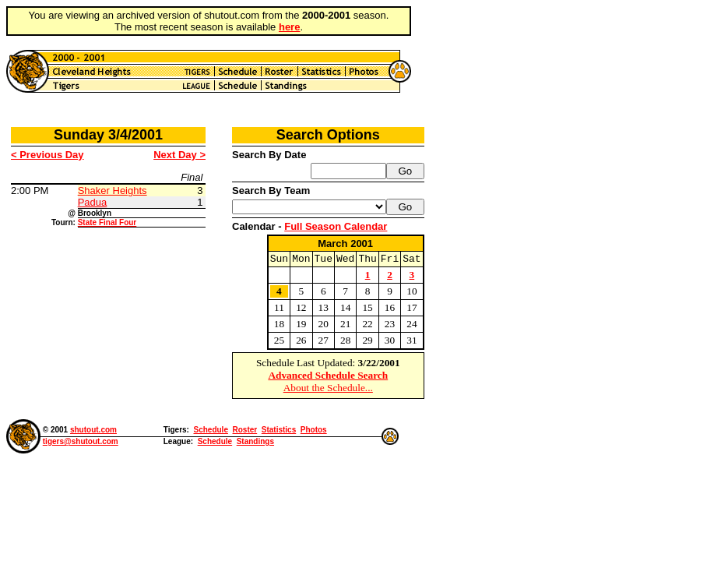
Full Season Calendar (336, 226)
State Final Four (107, 222)
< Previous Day (47, 155)
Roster (245, 432)
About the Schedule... (328, 390)
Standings (255, 444)
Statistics (279, 432)
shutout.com (93, 432)
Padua (93, 202)
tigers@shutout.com (81, 444)
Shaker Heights (113, 191)
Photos (314, 432)
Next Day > (179, 155)
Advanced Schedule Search (328, 378)
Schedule (210, 432)
